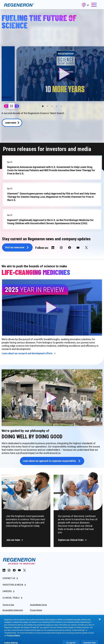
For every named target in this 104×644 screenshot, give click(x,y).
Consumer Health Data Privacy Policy (12, 623)
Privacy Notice (36, 611)
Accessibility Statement (13, 611)
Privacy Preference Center (41, 622)
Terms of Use (8, 606)
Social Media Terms (38, 606)
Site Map (34, 617)
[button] (85, 5)
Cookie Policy (8, 617)
